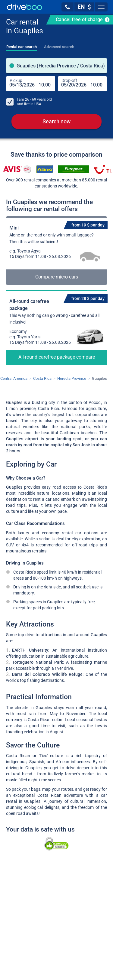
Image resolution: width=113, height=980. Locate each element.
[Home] (25, 7)
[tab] (22, 45)
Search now (56, 121)
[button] (67, 7)
